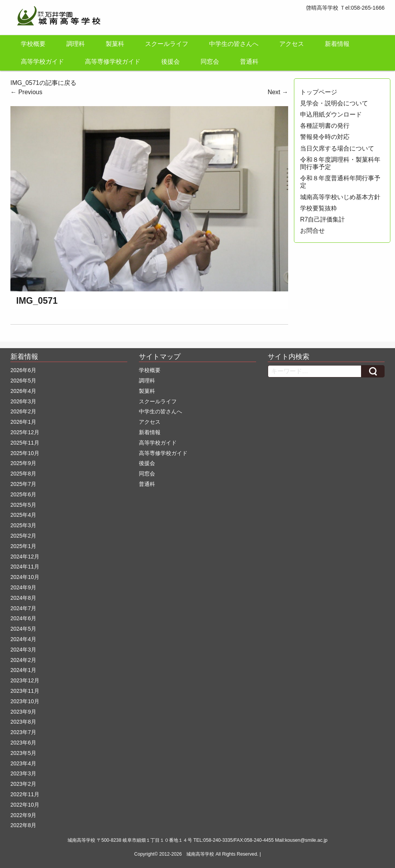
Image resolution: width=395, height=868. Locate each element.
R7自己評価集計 (322, 219)
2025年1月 (23, 546)
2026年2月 (23, 411)
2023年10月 (25, 701)
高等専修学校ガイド (113, 62)
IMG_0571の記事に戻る (43, 83)
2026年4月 (23, 391)
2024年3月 (23, 650)
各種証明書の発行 (325, 126)
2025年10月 (25, 453)
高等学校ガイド (42, 62)
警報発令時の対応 (325, 137)
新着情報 (337, 44)
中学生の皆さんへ (234, 44)
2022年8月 (23, 825)
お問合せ (312, 231)
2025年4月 (23, 515)
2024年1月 (23, 670)
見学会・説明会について (334, 103)
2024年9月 (23, 587)
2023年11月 (25, 691)
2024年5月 (23, 629)
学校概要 (33, 44)
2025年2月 (23, 536)
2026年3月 (23, 401)
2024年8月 (23, 598)
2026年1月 (23, 422)
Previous (26, 92)
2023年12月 (25, 680)
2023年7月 (23, 732)
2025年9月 (23, 463)
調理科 (76, 44)
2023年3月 (23, 773)
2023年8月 (23, 722)
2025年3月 (23, 525)
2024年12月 (25, 557)
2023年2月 (23, 784)
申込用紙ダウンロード (331, 114)
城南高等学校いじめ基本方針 (340, 197)
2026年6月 (23, 370)
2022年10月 (25, 805)
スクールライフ (167, 44)
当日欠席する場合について (337, 148)
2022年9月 (23, 815)
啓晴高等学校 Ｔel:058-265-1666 (345, 8)
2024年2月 (23, 660)
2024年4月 (23, 639)
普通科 (249, 62)
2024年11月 (25, 567)
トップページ (319, 92)
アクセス (292, 44)
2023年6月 (23, 743)
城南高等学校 (200, 854)
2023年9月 (23, 712)
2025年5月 (23, 505)
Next (278, 92)
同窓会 (210, 62)
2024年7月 (23, 608)
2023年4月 (23, 763)
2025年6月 (23, 494)
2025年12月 (25, 432)
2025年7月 (23, 484)
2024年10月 (25, 577)
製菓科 (115, 44)
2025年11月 (25, 443)
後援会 (170, 62)
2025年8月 (23, 474)
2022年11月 (25, 794)
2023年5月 (23, 753)
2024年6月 (23, 618)
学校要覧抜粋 (319, 208)
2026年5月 (23, 381)
